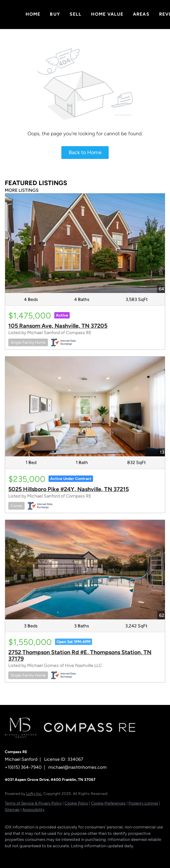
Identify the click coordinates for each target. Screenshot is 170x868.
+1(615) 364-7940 (23, 767)
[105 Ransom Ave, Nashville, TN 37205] (85, 243)
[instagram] (46, 855)
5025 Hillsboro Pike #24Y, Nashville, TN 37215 (69, 489)
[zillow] (34, 855)
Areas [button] (141, 14)
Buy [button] (55, 14)
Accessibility (33, 810)
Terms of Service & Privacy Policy (33, 803)
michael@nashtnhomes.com (77, 767)
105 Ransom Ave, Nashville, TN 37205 (58, 326)
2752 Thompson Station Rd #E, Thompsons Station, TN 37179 (80, 655)
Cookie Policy (76, 803)
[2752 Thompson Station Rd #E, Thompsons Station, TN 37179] (85, 570)
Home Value (107, 14)
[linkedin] (21, 855)
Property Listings (143, 803)
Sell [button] (76, 14)
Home (33, 14)
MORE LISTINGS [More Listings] (22, 190)
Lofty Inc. (34, 794)
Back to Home (85, 152)
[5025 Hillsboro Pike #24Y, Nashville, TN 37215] (85, 406)
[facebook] (8, 855)
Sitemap (12, 810)
